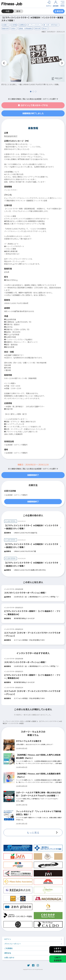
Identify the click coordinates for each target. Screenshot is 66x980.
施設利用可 (6, 28)
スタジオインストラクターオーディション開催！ (25, 593)
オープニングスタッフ (35, 25)
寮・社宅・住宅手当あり (51, 25)
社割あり (14, 28)
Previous (4, 63)
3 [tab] (36, 92)
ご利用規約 (8, 948)
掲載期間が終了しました (33, 113)
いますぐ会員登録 (58, 950)
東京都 (28, 721)
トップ (5, 721)
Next (62, 63)
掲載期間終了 (33, 475)
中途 (8, 11)
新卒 (18, 11)
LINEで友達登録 (58, 959)
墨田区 (34, 721)
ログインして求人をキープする (33, 105)
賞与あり (45, 28)
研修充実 (38, 28)
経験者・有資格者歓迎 (26, 28)
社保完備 (14, 25)
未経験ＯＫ (6, 25)
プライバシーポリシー (13, 944)
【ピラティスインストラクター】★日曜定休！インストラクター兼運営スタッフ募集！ (31, 527)
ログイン (8, 939)
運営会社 (8, 953)
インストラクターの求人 (17, 721)
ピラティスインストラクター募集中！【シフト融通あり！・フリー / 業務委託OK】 (32, 613)
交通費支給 (22, 25)
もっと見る (33, 833)
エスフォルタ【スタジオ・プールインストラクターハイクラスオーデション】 (32, 634)
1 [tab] (31, 92)
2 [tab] (33, 92)
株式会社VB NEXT (11, 136)
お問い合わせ (9, 957)
